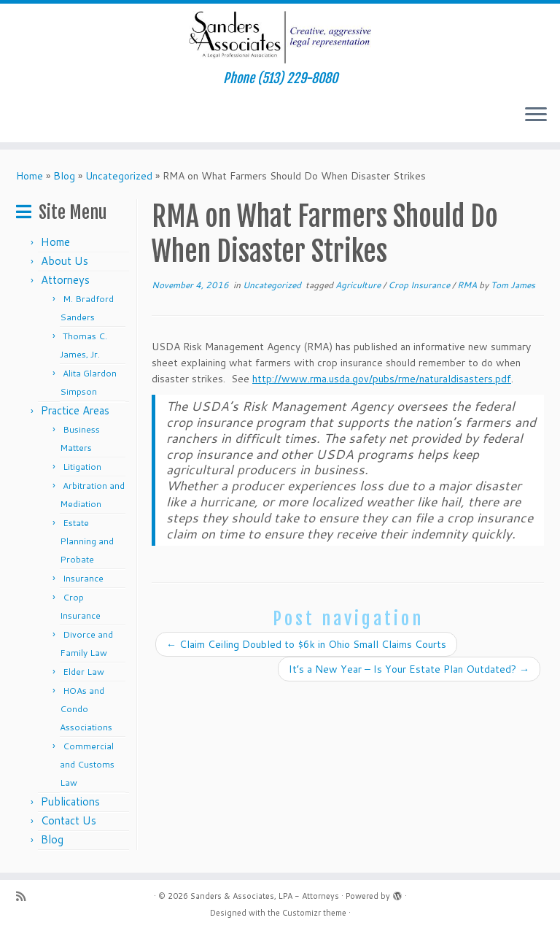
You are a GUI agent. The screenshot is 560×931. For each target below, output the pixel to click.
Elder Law (83, 672)
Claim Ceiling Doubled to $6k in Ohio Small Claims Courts (306, 644)
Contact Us (69, 820)
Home (30, 176)
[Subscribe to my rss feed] (26, 896)
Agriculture (359, 285)
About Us (65, 261)
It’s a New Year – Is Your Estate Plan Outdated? (409, 669)
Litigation (82, 467)
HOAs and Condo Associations (86, 709)
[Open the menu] (536, 116)
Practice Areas (75, 410)
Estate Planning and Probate (87, 541)
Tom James (513, 285)
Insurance (83, 578)
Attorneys (65, 280)
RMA (468, 285)
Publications (70, 801)
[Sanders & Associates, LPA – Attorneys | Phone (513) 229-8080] (280, 37)
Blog (64, 176)
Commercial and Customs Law (87, 764)
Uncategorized (119, 176)
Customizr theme (314, 913)
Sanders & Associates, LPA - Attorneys (265, 896)
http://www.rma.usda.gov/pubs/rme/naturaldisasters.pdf (382, 379)
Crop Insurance (420, 285)
